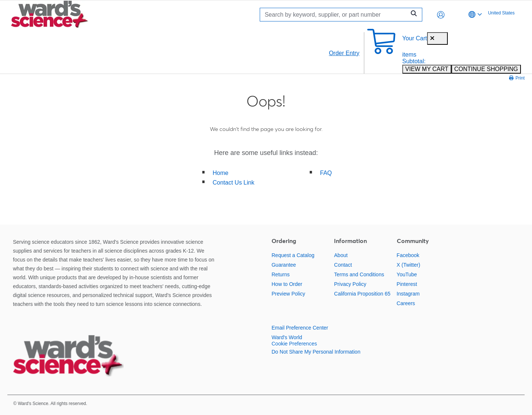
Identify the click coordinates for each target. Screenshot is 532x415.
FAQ (326, 173)
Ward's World (287, 337)
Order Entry (344, 53)
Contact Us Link (234, 183)
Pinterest (407, 284)
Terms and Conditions (359, 274)
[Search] (335, 15)
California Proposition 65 (362, 294)
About (341, 255)
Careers (406, 303)
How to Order (287, 284)
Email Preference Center (300, 328)
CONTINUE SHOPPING (486, 69)
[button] (441, 15)
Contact (343, 265)
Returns (281, 274)
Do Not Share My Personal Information (316, 352)
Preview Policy (288, 294)
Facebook (408, 255)
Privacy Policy (350, 284)
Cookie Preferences (294, 344)
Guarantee (284, 265)
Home (221, 173)
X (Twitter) (409, 265)
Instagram (408, 294)
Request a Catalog (293, 255)
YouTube (407, 274)
